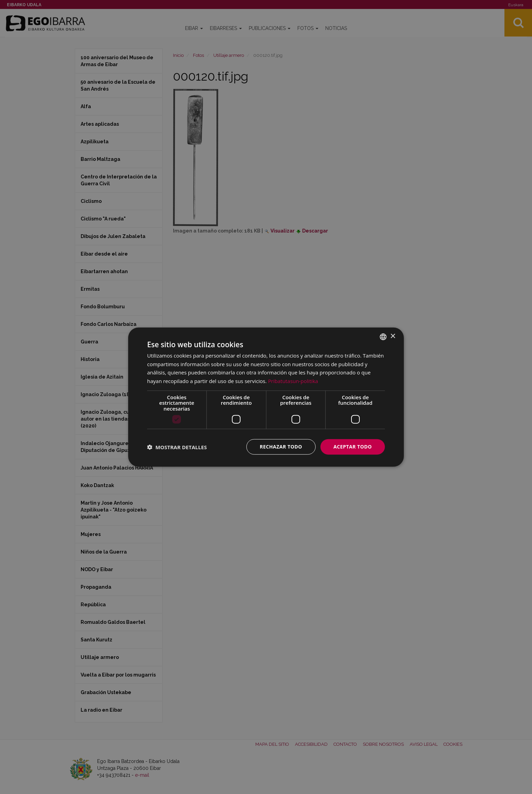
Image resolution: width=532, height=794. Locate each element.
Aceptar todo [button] (353, 447)
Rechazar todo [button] (281, 447)
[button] (177, 447)
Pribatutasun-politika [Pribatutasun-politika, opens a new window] (293, 381)
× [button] (393, 336)
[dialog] (266, 397)
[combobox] (383, 337)
